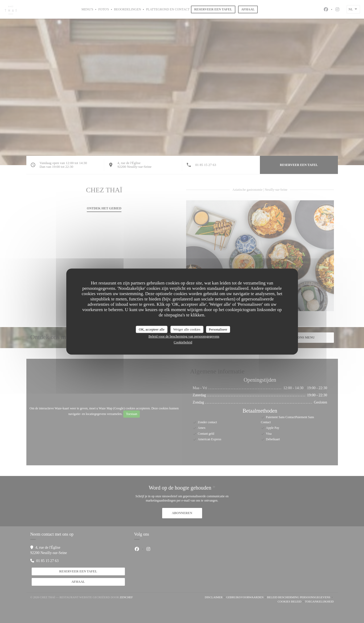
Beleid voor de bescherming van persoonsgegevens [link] (184, 336)
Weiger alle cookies (187, 329)
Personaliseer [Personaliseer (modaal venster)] (218, 329)
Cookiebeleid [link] (183, 342)
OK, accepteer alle (152, 329)
